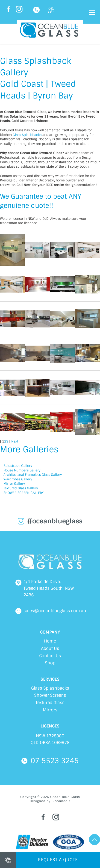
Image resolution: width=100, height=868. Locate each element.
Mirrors (50, 710)
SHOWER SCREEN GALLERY (24, 493)
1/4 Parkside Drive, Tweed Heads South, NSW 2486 (49, 588)
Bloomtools (61, 801)
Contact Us (50, 656)
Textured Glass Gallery (21, 488)
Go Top (94, 840)
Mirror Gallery (14, 484)
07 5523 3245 (36, 10)
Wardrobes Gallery (18, 479)
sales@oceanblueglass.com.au (55, 611)
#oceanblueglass (55, 521)
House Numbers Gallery (22, 470)
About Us (50, 648)
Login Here (51, 10)
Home (50, 641)
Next (15, 441)
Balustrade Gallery (18, 466)
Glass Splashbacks (27, 135)
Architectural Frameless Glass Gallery (33, 475)
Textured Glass (50, 703)
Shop (50, 663)
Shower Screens (50, 695)
